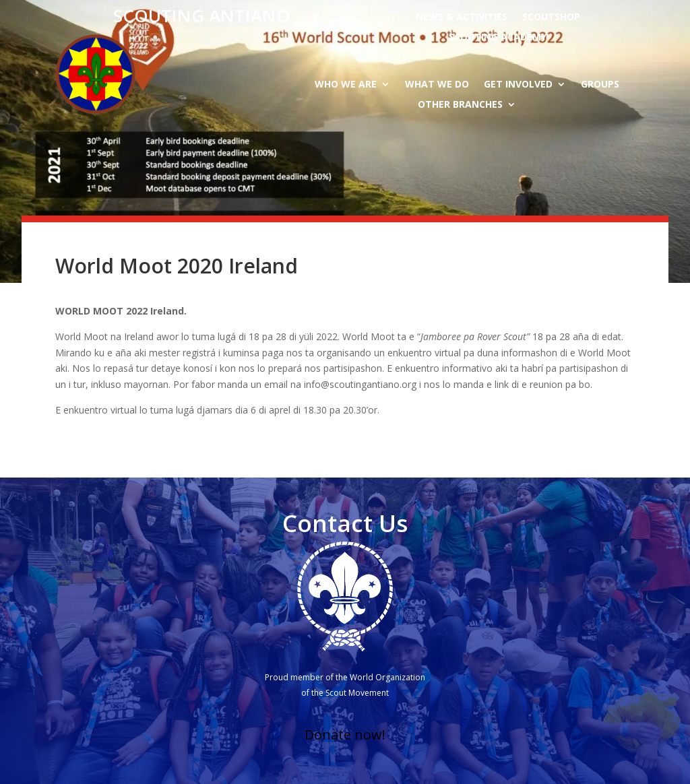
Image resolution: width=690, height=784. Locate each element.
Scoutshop (551, 18)
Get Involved (518, 85)
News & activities (462, 18)
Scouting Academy (498, 38)
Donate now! (345, 734)
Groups (600, 85)
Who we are (346, 85)
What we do (437, 85)
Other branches (460, 105)
